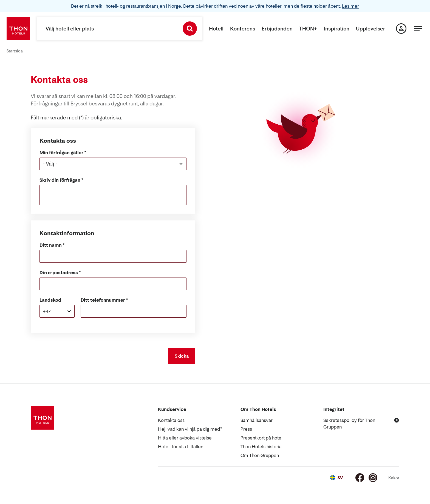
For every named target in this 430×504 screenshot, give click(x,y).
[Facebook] (360, 478)
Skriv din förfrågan (60, 180)
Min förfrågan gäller (61, 153)
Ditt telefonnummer (103, 300)
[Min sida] (401, 29)
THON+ (308, 29)
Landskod (50, 300)
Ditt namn (51, 245)
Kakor (394, 478)
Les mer (350, 6)
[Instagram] (373, 478)
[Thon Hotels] (18, 29)
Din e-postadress (59, 273)
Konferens (243, 29)
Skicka (182, 356)
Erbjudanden (277, 29)
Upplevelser (370, 29)
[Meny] (418, 29)
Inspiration (337, 29)
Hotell (216, 29)
